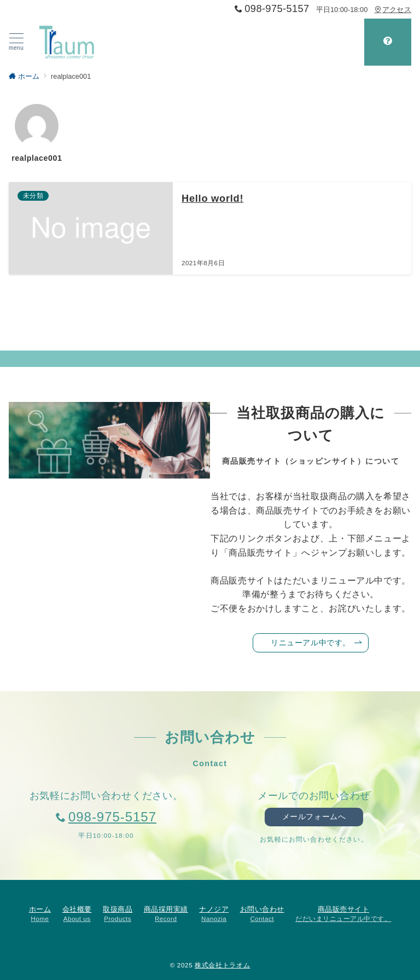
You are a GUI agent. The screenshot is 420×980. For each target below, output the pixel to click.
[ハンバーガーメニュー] (16, 42)
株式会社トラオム (222, 965)
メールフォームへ (314, 816)
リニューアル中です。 (316, 643)
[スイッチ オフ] (388, 42)
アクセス (393, 10)
